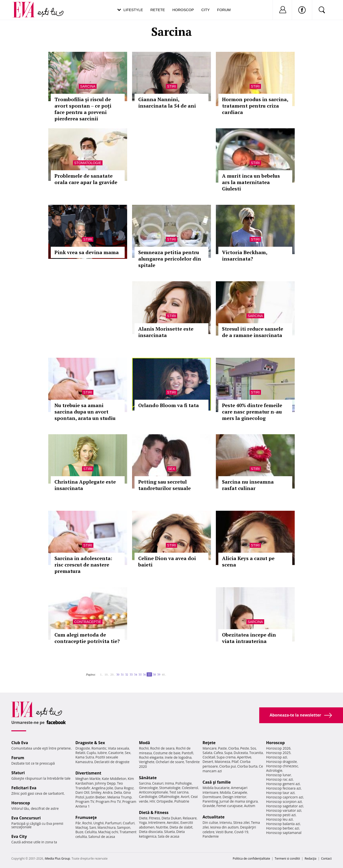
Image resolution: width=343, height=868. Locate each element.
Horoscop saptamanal (284, 833)
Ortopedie (165, 801)
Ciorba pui (228, 766)
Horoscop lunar (279, 775)
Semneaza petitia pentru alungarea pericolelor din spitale (170, 259)
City (206, 10)
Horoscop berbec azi (283, 828)
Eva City (19, 836)
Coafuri (129, 823)
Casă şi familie (217, 782)
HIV (152, 801)
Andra (108, 792)
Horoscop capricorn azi (285, 797)
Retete (158, 10)
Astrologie (274, 770)
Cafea (218, 753)
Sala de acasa (168, 836)
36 (144, 674)
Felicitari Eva (24, 788)
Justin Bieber (96, 797)
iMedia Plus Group (57, 859)
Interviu (226, 822)
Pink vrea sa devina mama (87, 252)
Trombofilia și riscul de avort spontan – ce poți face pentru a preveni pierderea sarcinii (83, 109)
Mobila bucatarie (216, 788)
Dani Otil (82, 792)
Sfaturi (18, 773)
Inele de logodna (178, 757)
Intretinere (157, 822)
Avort (185, 797)
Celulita (91, 832)
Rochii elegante (151, 757)
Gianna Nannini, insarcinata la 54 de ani (167, 103)
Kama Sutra (85, 757)
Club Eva (20, 743)
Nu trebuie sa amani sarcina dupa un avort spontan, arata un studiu (85, 412)
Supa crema (226, 757)
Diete (143, 818)
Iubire (102, 753)
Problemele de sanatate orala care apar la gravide (86, 179)
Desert (208, 762)
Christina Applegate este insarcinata (85, 485)
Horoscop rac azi (280, 779)
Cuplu (91, 753)
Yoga (143, 822)
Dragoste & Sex (90, 743)
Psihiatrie (182, 801)
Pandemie (211, 836)
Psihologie (184, 783)
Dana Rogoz (124, 788)
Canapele (240, 792)
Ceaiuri (158, 783)
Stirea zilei (241, 822)
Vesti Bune (224, 832)
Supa (228, 753)
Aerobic (173, 822)
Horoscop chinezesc (282, 766)
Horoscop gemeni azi (283, 784)
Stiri (171, 86)
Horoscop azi (277, 757)
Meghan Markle (88, 779)
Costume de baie (167, 753)
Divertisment (88, 773)
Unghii (99, 823)
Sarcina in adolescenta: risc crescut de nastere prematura (83, 565)
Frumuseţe (86, 817)
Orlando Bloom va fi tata (169, 405)
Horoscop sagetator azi (285, 806)
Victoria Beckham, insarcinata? (245, 255)
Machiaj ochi (108, 832)
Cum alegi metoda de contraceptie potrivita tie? (87, 638)
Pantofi (188, 753)
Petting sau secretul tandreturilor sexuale (164, 485)
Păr (78, 823)
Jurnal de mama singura (239, 801)
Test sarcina (179, 792)
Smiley (96, 792)
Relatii (80, 753)
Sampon (124, 827)
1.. (102, 674)
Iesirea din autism (224, 827)
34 (136, 674)
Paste (223, 748)
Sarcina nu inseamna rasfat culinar (248, 485)
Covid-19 (241, 832)
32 (127, 674)
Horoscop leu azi (279, 819)
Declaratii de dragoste (112, 762)
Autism (250, 806)
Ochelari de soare (170, 762)
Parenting (210, 801)
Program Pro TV (108, 802)
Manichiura (107, 827)
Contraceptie (88, 622)
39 (159, 674)
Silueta (170, 832)
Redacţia (310, 859)
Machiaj (82, 827)
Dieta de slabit (181, 827)
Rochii (87, 823)
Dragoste (83, 748)
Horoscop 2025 (278, 753)
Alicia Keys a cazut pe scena (248, 561)
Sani (93, 827)
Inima (169, 783)
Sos (253, 748)
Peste (245, 748)
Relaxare (190, 818)
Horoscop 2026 (278, 748)
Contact (326, 859)
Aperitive (244, 757)
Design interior (234, 797)
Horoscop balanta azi (283, 824)
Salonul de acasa (102, 837)
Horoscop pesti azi (281, 815)
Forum (224, 10)
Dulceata (241, 753)
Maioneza (222, 762)
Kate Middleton (114, 779)
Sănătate (148, 778)
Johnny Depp (105, 783)
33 (131, 674)
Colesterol (190, 788)
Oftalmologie (169, 797)
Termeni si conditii (287, 859)
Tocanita (256, 753)
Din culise (210, 822)
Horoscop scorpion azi (284, 802)
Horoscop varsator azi (284, 810)
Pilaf (235, 762)
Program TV (85, 802)
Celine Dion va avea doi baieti (167, 561)
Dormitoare (212, 797)
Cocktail (209, 757)
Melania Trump (119, 797)
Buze (79, 832)
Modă (145, 743)
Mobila (225, 792)
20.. (113, 674)
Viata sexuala (119, 748)
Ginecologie (148, 788)
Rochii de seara (162, 748)
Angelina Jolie (102, 788)
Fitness (154, 818)
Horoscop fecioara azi (283, 788)
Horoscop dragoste (282, 762)
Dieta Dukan (171, 818)
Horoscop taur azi (280, 793)
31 (122, 674)
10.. (107, 674)
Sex (171, 469)
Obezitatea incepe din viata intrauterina (249, 638)
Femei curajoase (229, 806)
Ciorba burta (247, 766)
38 (154, 674)
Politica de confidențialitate (251, 859)
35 (140, 674)
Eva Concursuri (26, 818)
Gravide (209, 806)
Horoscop (183, 10)
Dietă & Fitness (154, 812)
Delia (118, 792)
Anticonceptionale (154, 792)
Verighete (147, 762)
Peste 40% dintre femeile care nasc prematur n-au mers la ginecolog (252, 412)
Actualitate (214, 817)
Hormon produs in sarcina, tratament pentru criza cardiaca (255, 106)
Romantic (99, 748)
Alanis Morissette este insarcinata (166, 332)
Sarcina (88, 86)
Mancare (210, 748)
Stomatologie (88, 163)
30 (118, 674)
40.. (164, 674)
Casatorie (116, 753)
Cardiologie (148, 797)
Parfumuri (113, 823)
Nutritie (162, 827)
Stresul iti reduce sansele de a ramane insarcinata (253, 332)
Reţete (209, 743)
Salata (207, 753)
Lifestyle (133, 10)
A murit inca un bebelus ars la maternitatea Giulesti (251, 182)
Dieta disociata (151, 832)
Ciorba (233, 748)
